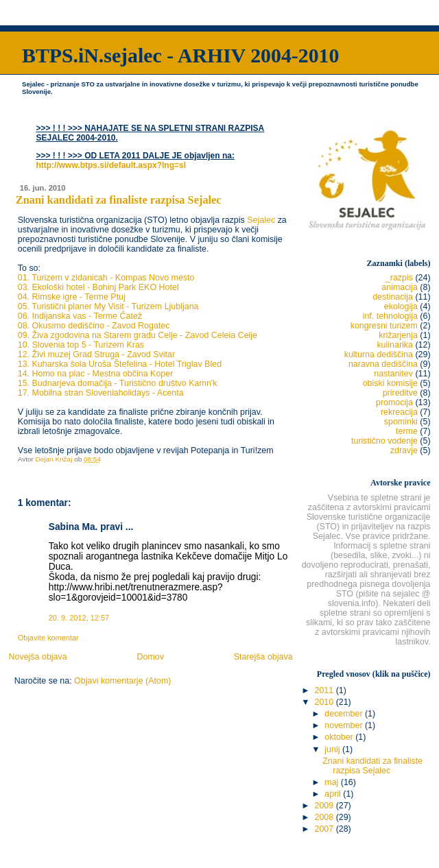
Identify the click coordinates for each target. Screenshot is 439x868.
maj (332, 782)
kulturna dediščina (379, 354)
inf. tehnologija (390, 316)
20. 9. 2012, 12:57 (79, 618)
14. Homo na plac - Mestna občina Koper (96, 374)
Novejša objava (37, 657)
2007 (325, 829)
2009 (325, 806)
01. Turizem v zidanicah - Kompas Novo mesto (106, 278)
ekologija (401, 306)
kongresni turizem (384, 326)
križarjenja (398, 335)
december (345, 714)
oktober (340, 737)
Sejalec (261, 220)
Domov (150, 657)
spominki (401, 422)
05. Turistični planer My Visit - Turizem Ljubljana (108, 306)
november (345, 725)
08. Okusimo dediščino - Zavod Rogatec (94, 326)
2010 (325, 702)
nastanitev (393, 374)
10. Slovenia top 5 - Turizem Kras (81, 345)
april (334, 794)
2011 (325, 690)
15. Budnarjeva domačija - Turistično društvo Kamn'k (118, 383)
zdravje (404, 450)
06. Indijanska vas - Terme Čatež (80, 316)
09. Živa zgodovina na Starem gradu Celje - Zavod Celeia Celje (138, 335)
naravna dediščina (383, 364)
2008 (325, 817)
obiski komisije (390, 383)
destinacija (393, 297)
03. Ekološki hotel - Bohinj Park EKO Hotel (98, 287)
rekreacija (399, 412)
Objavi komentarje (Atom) (122, 681)
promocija (394, 402)
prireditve (400, 393)
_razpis (399, 278)
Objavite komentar (48, 638)
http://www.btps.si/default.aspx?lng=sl (111, 165)
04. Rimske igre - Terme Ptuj (72, 297)
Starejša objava (263, 657)
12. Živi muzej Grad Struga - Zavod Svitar (96, 354)
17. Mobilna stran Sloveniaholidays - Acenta (101, 393)
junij (333, 749)
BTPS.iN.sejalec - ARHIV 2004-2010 (180, 55)
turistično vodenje (384, 441)
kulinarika (395, 345)
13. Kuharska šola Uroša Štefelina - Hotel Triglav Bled (120, 364)
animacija (400, 287)
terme (407, 431)
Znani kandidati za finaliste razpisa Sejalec (372, 766)
